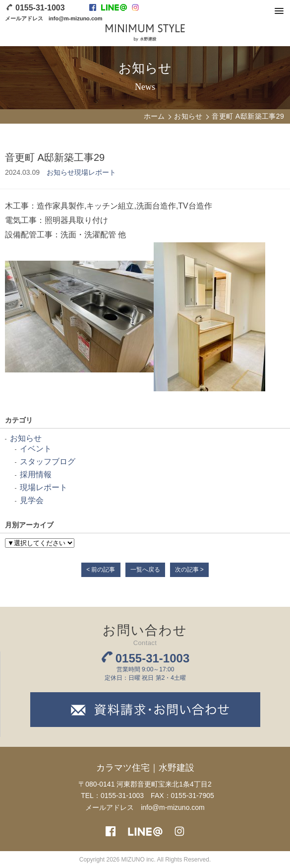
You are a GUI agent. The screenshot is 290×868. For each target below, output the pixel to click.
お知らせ (188, 116)
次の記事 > (189, 570)
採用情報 (36, 474)
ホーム (154, 116)
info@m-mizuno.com (76, 18)
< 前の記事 (101, 570)
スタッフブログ (48, 462)
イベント (36, 449)
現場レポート (95, 172)
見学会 (32, 500)
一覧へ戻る (145, 570)
